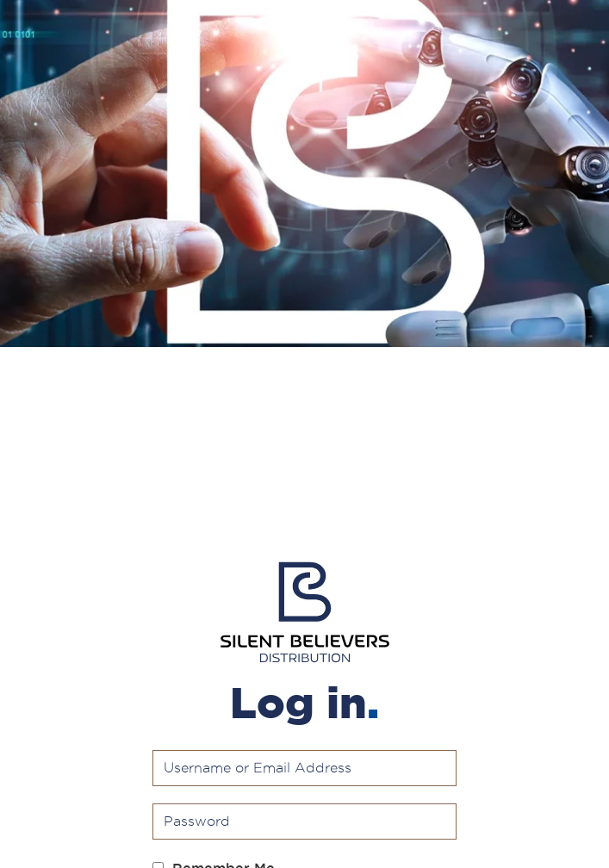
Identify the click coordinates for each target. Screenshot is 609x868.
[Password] (305, 821)
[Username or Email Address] (305, 768)
